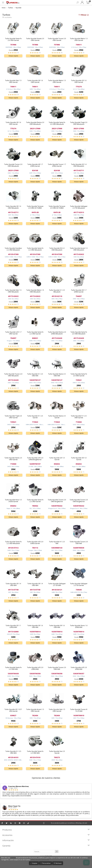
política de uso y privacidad (40, 860)
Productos (46, 832)
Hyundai (18, 8)
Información (46, 842)
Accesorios (46, 837)
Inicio (4, 8)
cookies (13, 858)
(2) (84, 15)
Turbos (11, 8)
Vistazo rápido (13, 56)
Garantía (46, 847)
